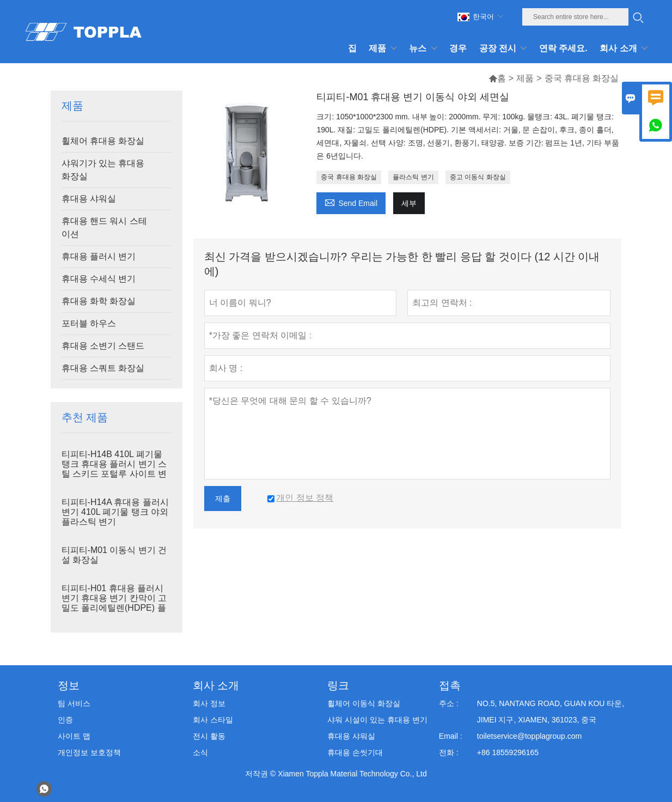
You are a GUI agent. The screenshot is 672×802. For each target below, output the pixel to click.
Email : (451, 736)
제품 (525, 78)
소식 (200, 752)
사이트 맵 (74, 736)
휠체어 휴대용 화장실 (103, 141)
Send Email (351, 202)
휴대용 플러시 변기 (99, 256)
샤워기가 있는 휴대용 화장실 (103, 170)
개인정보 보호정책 (89, 752)
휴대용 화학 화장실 (99, 301)
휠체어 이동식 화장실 (364, 703)
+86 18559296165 (508, 752)
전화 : (449, 752)
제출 (223, 499)
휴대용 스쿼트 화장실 (103, 368)
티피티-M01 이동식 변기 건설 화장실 (114, 555)
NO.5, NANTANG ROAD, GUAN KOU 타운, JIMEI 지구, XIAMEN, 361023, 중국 (551, 712)
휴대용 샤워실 (89, 199)
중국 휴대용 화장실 (349, 177)
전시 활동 (209, 736)
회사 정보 (209, 703)
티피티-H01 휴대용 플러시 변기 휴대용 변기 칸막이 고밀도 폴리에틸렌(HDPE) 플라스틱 (114, 603)
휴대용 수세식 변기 (99, 279)
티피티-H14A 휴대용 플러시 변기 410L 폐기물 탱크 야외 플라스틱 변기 (115, 512)
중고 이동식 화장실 (478, 177)
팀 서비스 (74, 703)
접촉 (450, 685)
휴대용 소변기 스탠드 (103, 346)
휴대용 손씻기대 (355, 752)
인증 (65, 720)
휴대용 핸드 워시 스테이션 (104, 227)
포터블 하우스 (89, 323)
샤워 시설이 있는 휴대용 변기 (377, 720)
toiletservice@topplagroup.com (529, 736)
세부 (409, 203)
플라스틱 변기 (413, 177)
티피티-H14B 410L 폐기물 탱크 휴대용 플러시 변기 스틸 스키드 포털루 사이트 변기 (114, 469)
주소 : (449, 703)
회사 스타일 (213, 720)
